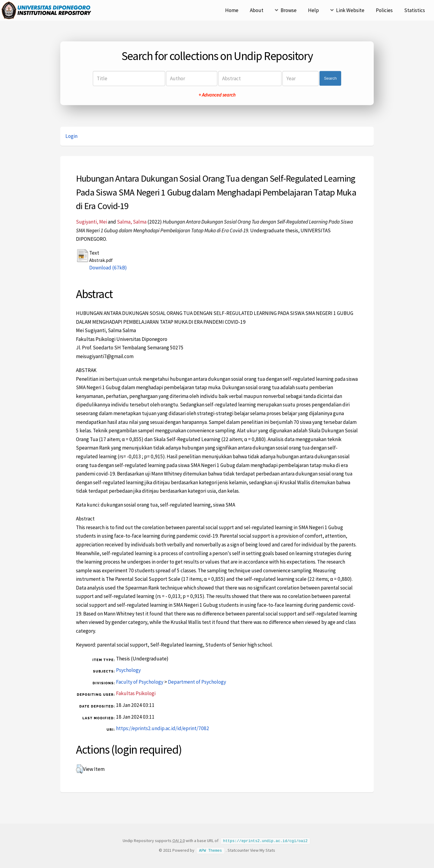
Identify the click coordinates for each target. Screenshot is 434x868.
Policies (384, 10)
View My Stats (263, 850)
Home (232, 10)
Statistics (415, 10)
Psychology (128, 670)
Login (71, 136)
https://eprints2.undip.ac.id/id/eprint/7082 (163, 728)
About (257, 10)
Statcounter (238, 850)
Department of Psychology (197, 682)
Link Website (350, 10)
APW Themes (211, 850)
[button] (79, 769)
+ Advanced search (217, 95)
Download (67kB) (108, 268)
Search (330, 78)
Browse (289, 10)
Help (313, 10)
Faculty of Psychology (140, 682)
